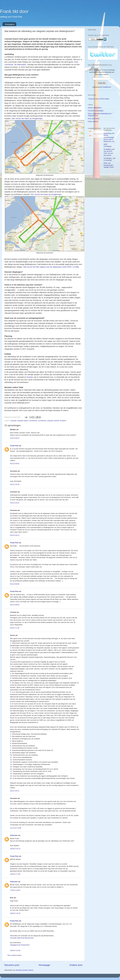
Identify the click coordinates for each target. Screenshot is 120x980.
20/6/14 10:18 (15, 913)
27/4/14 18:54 (15, 890)
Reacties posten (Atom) (24, 970)
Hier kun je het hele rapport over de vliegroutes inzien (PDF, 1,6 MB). (52, 267)
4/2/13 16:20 (15, 484)
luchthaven (33, 421)
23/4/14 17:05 (15, 874)
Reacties (94, 136)
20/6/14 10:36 (15, 950)
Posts (92, 132)
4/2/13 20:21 (15, 503)
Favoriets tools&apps (96, 111)
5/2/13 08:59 (15, 584)
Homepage (44, 965)
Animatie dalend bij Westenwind (22, 938)
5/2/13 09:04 (15, 605)
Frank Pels (14, 446)
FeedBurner (107, 87)
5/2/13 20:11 (15, 791)
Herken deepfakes (95, 108)
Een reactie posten (15, 955)
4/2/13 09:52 (15, 464)
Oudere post (76, 965)
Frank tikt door (14, 11)
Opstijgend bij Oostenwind (20, 945)
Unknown (14, 835)
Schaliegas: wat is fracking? (110, 159)
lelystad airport (23, 421)
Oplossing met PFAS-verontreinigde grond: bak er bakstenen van (109, 137)
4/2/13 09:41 (15, 438)
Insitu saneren (93, 121)
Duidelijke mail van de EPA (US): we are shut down (109, 152)
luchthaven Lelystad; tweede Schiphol (52, 421)
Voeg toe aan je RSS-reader (99, 99)
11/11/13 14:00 (16, 828)
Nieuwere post (12, 965)
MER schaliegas (108, 145)
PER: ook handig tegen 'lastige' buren (109, 165)
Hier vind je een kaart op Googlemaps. (27, 118)
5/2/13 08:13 (15, 535)
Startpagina (10, 24)
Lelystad (13, 421)
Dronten (30, 377)
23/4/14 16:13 (15, 849)
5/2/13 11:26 (15, 628)
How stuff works (94, 119)
